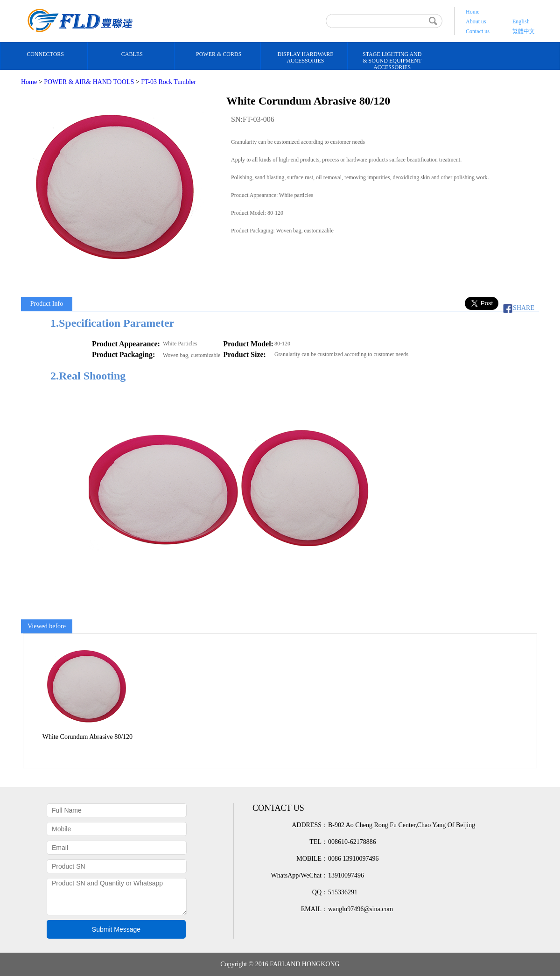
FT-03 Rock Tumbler (168, 82)
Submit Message (116, 929)
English (521, 21)
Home (472, 12)
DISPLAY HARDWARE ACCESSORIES (305, 57)
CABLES (132, 54)
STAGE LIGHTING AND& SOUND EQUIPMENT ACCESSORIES (392, 61)
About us (476, 21)
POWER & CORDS (219, 54)
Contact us (478, 31)
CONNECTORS (45, 54)
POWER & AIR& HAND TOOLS (89, 82)
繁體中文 (524, 31)
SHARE (517, 308)
